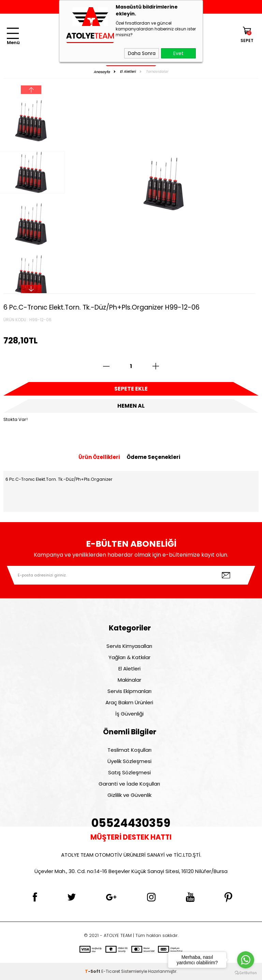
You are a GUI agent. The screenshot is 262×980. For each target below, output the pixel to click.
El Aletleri (129, 669)
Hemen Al (131, 406)
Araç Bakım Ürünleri (129, 702)
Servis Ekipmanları (129, 691)
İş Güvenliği (129, 714)
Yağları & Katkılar (129, 657)
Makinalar (129, 680)
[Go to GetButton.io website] (246, 973)
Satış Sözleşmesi (129, 772)
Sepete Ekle (131, 389)
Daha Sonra (142, 53)
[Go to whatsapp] (246, 960)
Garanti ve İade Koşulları (129, 784)
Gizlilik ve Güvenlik (129, 795)
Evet (178, 53)
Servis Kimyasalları (129, 646)
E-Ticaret (111, 971)
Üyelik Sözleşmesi (129, 761)
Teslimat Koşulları (129, 750)
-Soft (93, 971)
